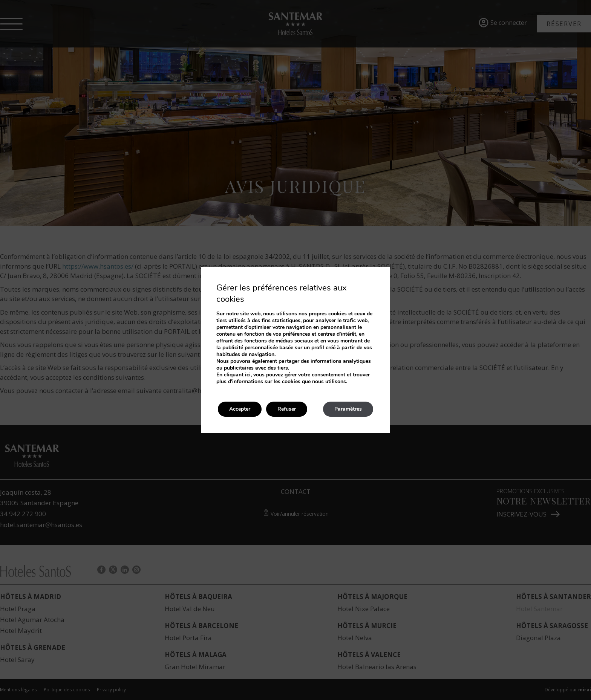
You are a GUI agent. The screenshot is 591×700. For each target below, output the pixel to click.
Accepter (240, 409)
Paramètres (348, 409)
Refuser (287, 409)
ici (248, 375)
